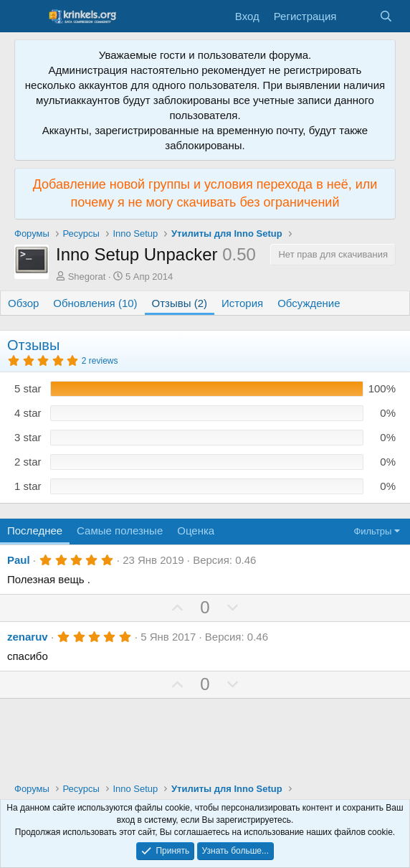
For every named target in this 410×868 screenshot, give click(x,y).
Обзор (23, 303)
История (242, 303)
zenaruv (28, 637)
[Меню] (27, 16)
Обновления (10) (95, 303)
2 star (28, 462)
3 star (28, 437)
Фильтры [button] (372, 531)
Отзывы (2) (180, 303)
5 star (28, 388)
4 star (28, 413)
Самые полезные (120, 530)
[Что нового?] (357, 16)
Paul (19, 560)
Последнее (35, 530)
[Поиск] (386, 16)
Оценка (196, 530)
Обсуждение (309, 303)
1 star (28, 486)
